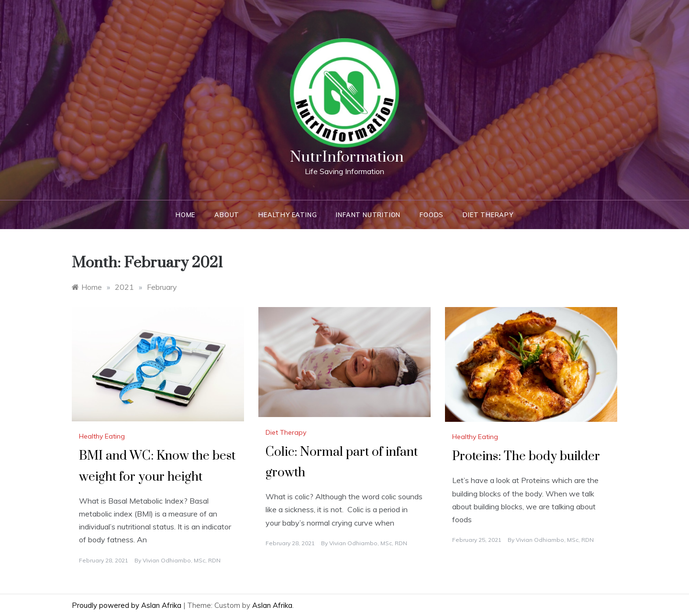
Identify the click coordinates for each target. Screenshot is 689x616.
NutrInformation (347, 157)
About (227, 215)
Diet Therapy (488, 215)
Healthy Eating (288, 215)
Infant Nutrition (368, 215)
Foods (432, 215)
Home (185, 215)
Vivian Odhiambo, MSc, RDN (182, 560)
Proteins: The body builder (526, 456)
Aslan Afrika (272, 605)
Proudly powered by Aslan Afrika (128, 605)
